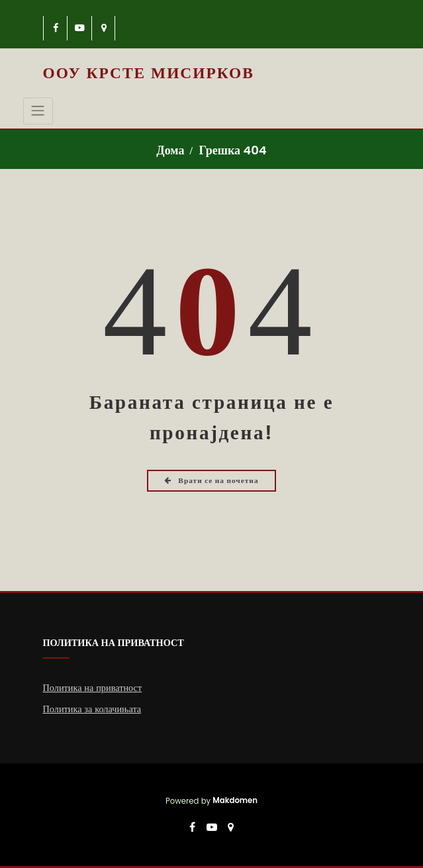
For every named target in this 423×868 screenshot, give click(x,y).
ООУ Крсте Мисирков (149, 73)
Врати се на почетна (211, 480)
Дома (170, 150)
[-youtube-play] (80, 28)
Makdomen (235, 800)
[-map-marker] (104, 28)
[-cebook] (56, 28)
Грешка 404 (232, 150)
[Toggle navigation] (38, 111)
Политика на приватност (93, 688)
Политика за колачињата (92, 709)
